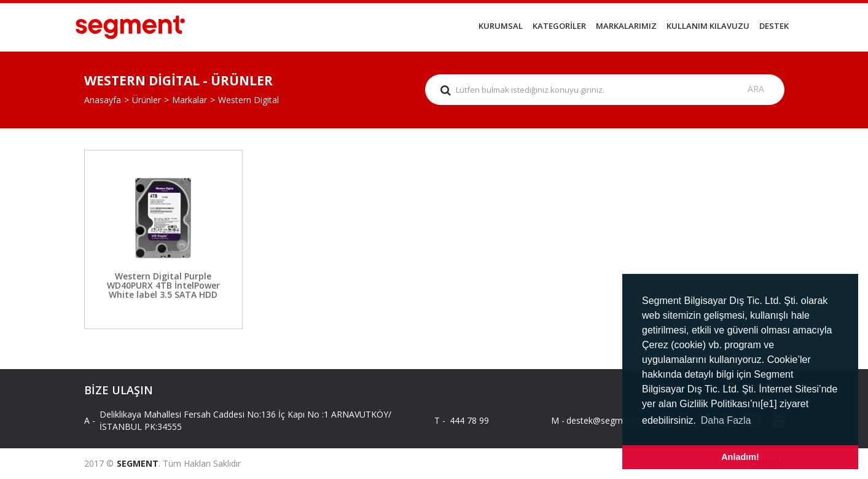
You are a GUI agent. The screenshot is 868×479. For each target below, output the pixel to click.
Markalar (190, 100)
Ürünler (147, 100)
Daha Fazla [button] (726, 420)
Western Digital (248, 100)
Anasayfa (103, 100)
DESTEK (774, 26)
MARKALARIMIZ (626, 26)
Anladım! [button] (740, 457)
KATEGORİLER (559, 26)
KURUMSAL (501, 26)
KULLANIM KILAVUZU (708, 26)
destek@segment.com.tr (605, 420)
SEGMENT (138, 463)
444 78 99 (469, 420)
